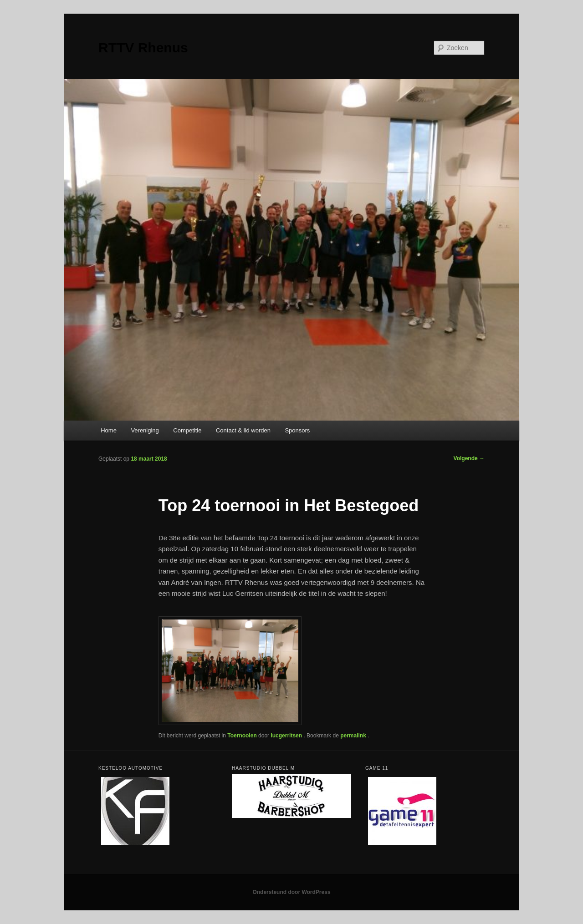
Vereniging (145, 430)
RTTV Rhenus (143, 48)
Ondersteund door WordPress (291, 892)
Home (109, 430)
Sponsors (297, 430)
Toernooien (242, 736)
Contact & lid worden (243, 430)
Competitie (187, 430)
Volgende (469, 458)
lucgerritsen (287, 736)
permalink (354, 736)
